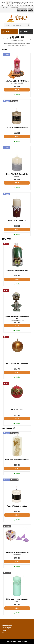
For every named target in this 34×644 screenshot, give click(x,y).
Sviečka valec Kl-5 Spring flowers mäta (17, 599)
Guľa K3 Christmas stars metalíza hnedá (17, 363)
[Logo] (17, 18)
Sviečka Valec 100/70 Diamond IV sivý (17, 174)
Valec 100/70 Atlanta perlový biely (17, 506)
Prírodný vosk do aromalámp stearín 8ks (17, 553)
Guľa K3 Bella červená (17, 410)
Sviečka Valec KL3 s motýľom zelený (17, 270)
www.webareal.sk (23, 641)
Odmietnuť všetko (22, 10)
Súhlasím (30, 10)
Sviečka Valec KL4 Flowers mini (17, 221)
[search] (28, 25)
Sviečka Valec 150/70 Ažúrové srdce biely (17, 460)
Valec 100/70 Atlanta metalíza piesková (17, 128)
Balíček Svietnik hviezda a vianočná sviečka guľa (17, 318)
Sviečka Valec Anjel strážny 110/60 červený (17, 81)
